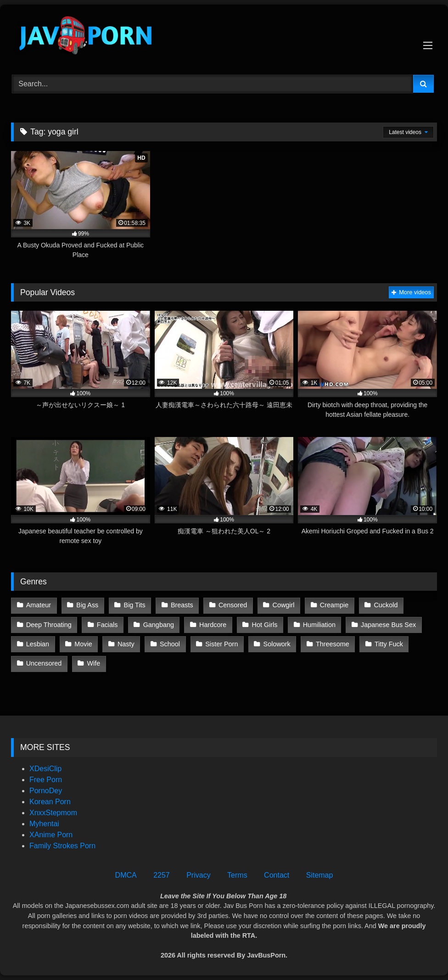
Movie (83, 644)
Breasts (182, 605)
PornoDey (46, 791)
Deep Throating (49, 625)
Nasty (126, 644)
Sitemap (320, 875)
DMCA (126, 875)
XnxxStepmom (53, 813)
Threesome (333, 644)
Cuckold (386, 605)
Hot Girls (265, 625)
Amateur (39, 605)
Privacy (198, 875)
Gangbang (159, 625)
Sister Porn (221, 644)
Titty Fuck (389, 644)
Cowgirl (284, 605)
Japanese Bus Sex (388, 625)
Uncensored (44, 663)
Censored (233, 605)
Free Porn (46, 780)
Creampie (334, 605)
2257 (162, 875)
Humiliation (319, 625)
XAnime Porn (51, 835)
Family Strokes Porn (62, 846)
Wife (94, 663)
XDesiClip (45, 769)
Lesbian (38, 644)
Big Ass (87, 605)
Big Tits (135, 605)
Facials (107, 625)
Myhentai (44, 824)
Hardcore (213, 625)
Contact (277, 875)
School (170, 644)
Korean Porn (50, 802)
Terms (237, 875)
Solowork (277, 644)
